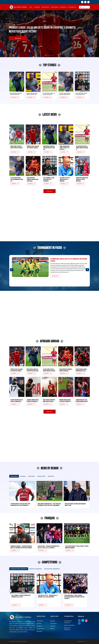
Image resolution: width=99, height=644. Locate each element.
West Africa (39, 631)
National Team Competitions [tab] (52, 569)
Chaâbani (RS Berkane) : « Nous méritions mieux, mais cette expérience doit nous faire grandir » (21, 547)
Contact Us (53, 626)
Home (31, 7)
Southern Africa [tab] (41, 476)
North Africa (39, 626)
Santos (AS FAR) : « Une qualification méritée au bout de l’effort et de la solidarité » (49, 547)
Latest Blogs (37, 7)
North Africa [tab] (32, 476)
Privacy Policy (53, 624)
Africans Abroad (45, 7)
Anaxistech (87, 641)
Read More (18, 38)
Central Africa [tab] (14, 476)
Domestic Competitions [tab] (36, 569)
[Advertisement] (12, 115)
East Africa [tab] (23, 476)
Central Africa (40, 621)
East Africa (39, 624)
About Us (52, 629)
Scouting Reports (72, 7)
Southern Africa (40, 629)
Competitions (63, 7)
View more (50, 191)
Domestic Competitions (69, 625)
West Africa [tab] (51, 476)
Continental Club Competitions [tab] (19, 569)
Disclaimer (53, 621)
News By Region (55, 7)
